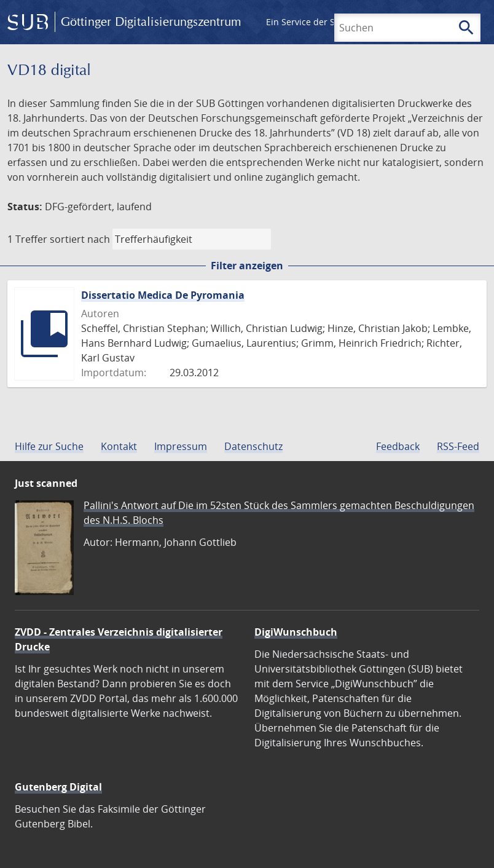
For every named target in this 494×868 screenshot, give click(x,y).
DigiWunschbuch (296, 632)
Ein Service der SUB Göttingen (328, 22)
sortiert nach (80, 239)
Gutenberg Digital (58, 787)
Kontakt (119, 446)
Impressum (181, 446)
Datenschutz (253, 446)
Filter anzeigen (247, 266)
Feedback (398, 446)
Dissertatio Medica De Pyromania (163, 295)
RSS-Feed (458, 446)
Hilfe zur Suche (49, 446)
